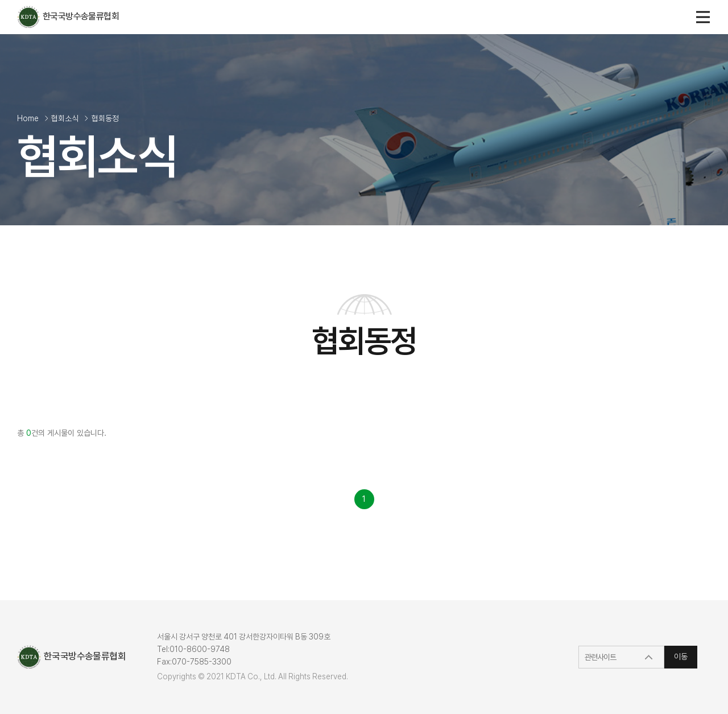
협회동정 (105, 118)
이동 (681, 657)
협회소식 (65, 118)
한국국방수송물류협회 (68, 16)
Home (28, 118)
